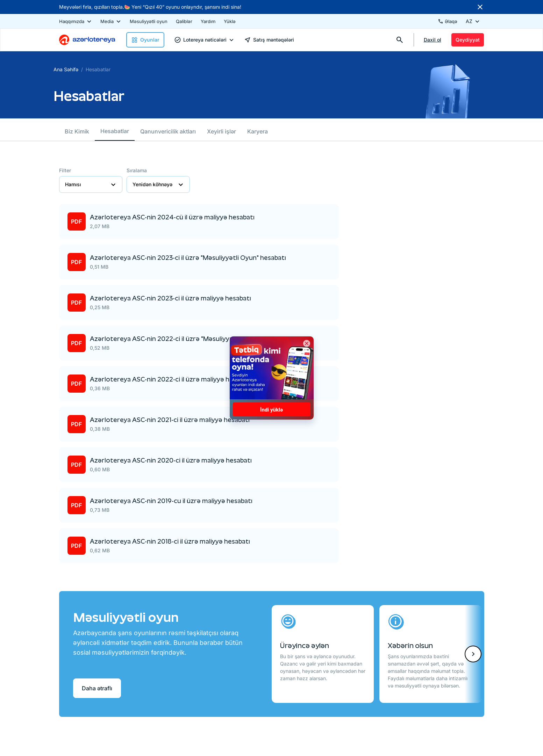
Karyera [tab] (258, 131)
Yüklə (230, 21)
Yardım (208, 21)
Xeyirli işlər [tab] (222, 131)
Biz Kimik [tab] (77, 131)
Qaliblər (184, 21)
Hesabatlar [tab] (115, 131)
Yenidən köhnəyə (158, 184)
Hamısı (91, 184)
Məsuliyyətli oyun (149, 21)
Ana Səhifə (66, 69)
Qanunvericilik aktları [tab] (168, 131)
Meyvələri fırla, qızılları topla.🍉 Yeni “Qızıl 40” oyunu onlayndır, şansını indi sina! (150, 7)
